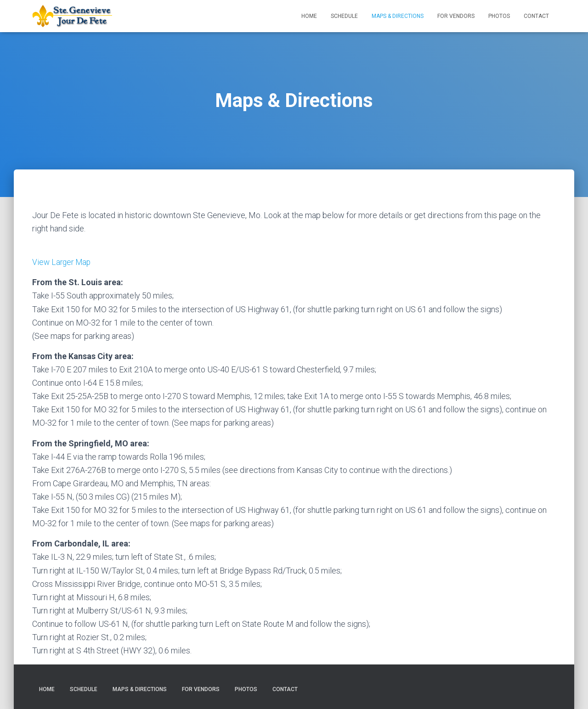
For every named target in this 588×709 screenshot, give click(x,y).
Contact (536, 16)
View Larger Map (63, 262)
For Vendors (456, 16)
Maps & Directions (398, 16)
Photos (499, 16)
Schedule (344, 16)
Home (309, 16)
